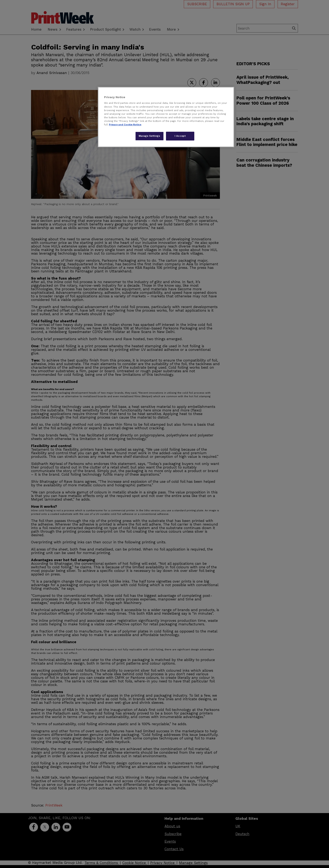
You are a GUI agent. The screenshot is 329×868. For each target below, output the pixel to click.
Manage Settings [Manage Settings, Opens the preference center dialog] (149, 136)
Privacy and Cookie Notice (125, 125)
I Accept (180, 136)
